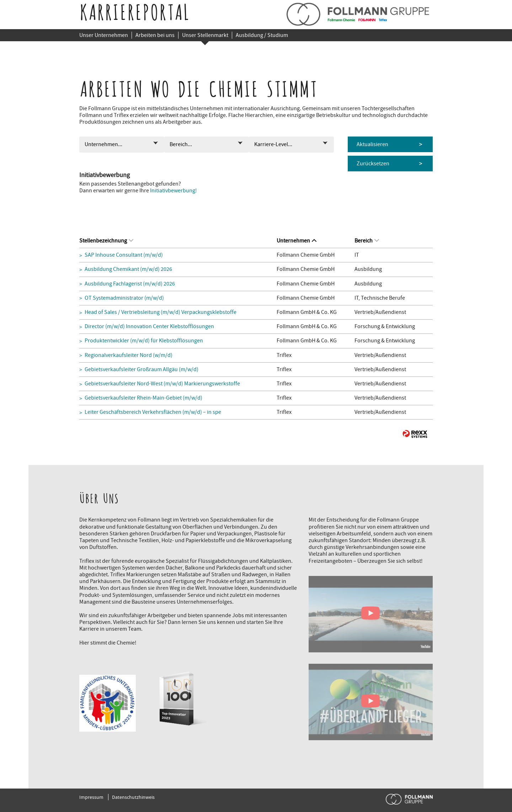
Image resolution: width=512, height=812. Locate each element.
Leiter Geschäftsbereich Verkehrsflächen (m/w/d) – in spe (153, 412)
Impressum (91, 797)
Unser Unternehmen (104, 35)
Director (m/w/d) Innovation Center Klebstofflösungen (149, 327)
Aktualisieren (372, 144)
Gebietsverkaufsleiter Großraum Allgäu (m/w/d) (142, 370)
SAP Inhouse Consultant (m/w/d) (124, 255)
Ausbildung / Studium (262, 35)
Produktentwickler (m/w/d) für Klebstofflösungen (144, 341)
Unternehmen (297, 241)
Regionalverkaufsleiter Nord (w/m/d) (129, 355)
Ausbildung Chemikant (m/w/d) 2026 (128, 269)
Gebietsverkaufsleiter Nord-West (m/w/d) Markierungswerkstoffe (162, 384)
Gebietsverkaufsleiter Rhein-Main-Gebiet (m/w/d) (143, 398)
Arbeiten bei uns (155, 35)
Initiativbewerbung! (174, 191)
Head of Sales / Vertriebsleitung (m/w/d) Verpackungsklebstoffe (161, 312)
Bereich (367, 241)
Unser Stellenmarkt (205, 35)
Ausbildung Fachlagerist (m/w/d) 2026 (130, 284)
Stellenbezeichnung (106, 241)
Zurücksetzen (373, 164)
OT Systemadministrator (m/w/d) (124, 298)
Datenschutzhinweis (133, 797)
